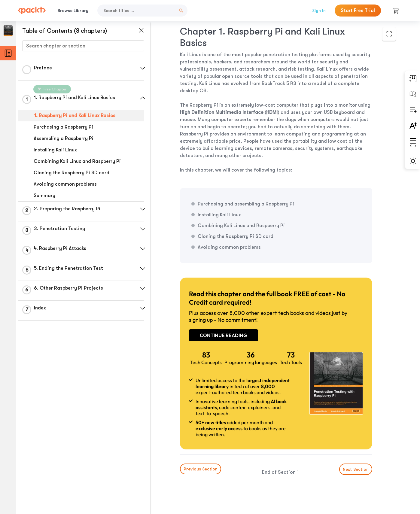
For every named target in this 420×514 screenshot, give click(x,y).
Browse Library (73, 11)
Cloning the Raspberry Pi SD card (72, 173)
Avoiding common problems (65, 184)
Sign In (319, 11)
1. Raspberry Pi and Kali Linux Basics (75, 116)
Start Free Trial (358, 11)
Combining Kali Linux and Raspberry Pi (77, 161)
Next (356, 469)
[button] (143, 68)
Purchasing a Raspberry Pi (63, 127)
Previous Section (201, 469)
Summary (44, 196)
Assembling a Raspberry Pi (64, 138)
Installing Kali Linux (55, 150)
